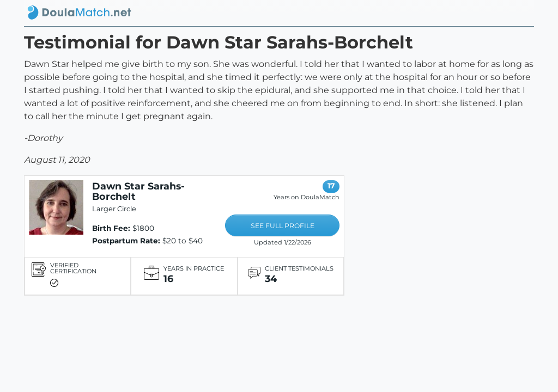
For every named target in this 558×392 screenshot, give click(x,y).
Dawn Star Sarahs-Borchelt (138, 191)
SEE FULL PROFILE (283, 226)
